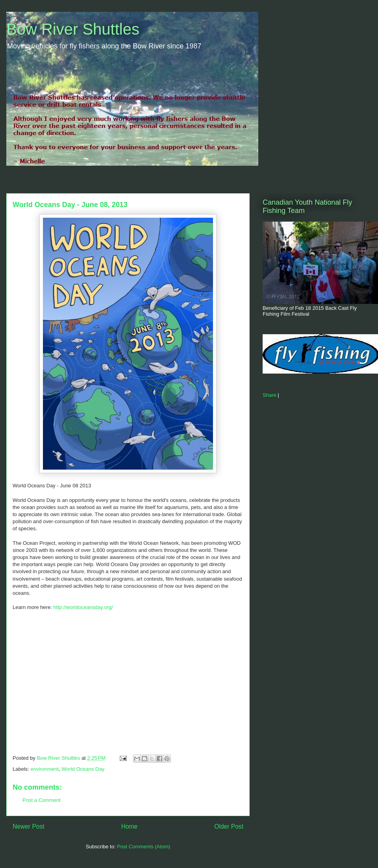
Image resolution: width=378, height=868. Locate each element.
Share (270, 395)
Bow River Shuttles (73, 29)
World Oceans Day (83, 769)
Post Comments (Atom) (144, 847)
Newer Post (29, 826)
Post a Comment (42, 800)
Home (130, 826)
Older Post (229, 826)
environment (45, 769)
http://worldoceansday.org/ (83, 607)
